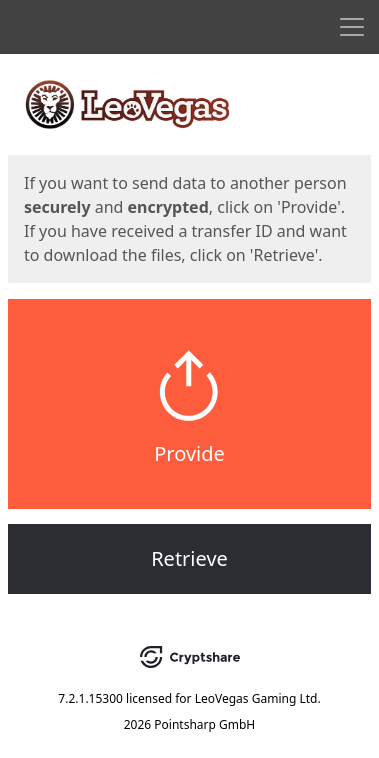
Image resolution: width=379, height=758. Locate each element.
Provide (189, 453)
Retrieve (189, 558)
